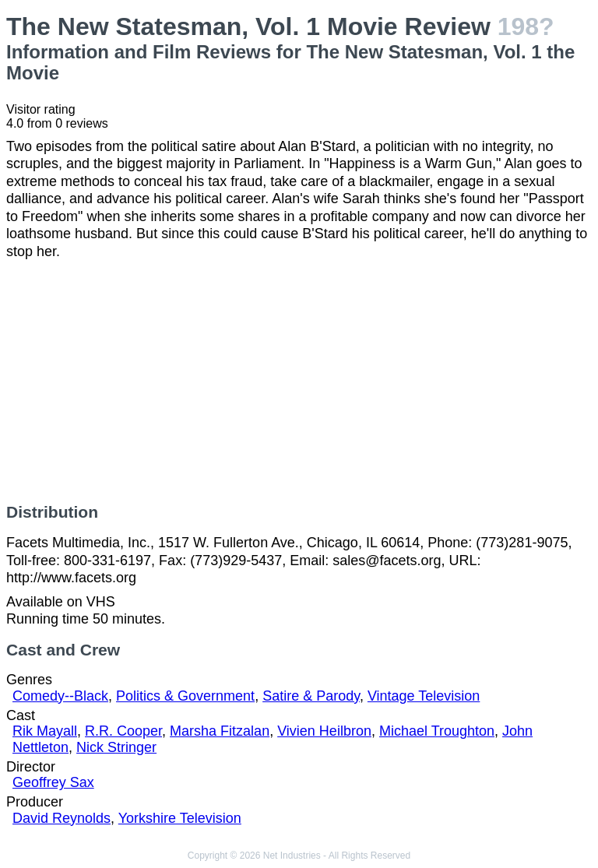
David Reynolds (62, 818)
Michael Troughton (437, 731)
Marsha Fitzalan (220, 731)
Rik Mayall (45, 731)
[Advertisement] (299, 381)
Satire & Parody (311, 696)
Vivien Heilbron (324, 731)
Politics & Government (185, 696)
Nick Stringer (116, 747)
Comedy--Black (60, 696)
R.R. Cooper (123, 731)
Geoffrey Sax (53, 782)
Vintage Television (424, 696)
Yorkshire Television (180, 818)
